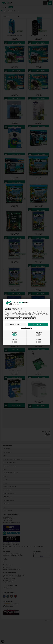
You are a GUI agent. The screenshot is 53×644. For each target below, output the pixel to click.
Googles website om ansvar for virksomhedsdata (20, 318)
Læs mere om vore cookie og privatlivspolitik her (21, 317)
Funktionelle (15, 341)
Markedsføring (38, 334)
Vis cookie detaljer (27, 328)
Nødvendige (15, 334)
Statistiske (38, 341)
